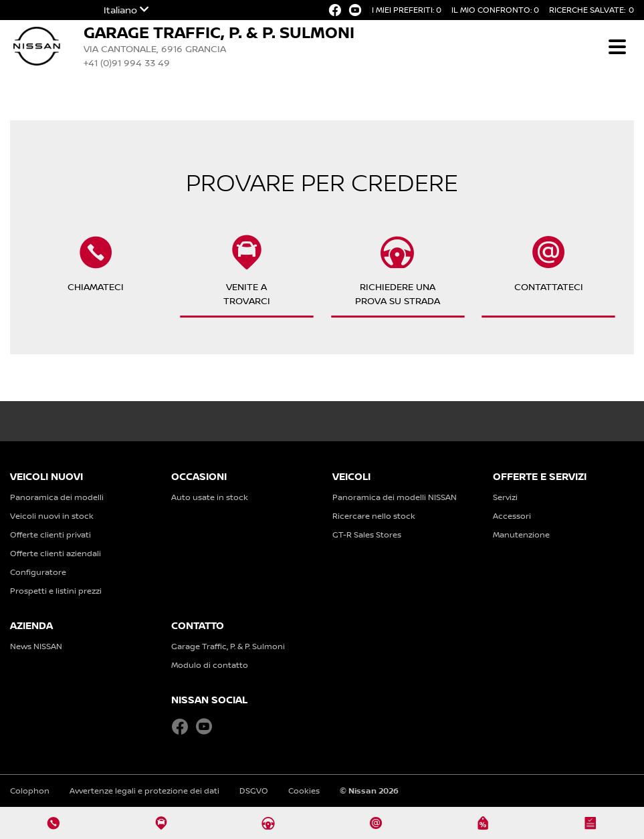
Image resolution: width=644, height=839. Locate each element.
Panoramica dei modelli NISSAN (395, 497)
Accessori (512, 516)
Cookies (304, 791)
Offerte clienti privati (50, 534)
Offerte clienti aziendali (56, 553)
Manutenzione (521, 534)
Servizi (505, 497)
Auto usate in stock (210, 497)
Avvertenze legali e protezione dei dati (144, 791)
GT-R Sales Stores (367, 534)
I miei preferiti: (407, 10)
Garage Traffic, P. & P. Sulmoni (228, 646)
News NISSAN (36, 646)
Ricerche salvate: (592, 10)
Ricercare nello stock (374, 516)
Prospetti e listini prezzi (56, 591)
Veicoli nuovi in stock (52, 516)
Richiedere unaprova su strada (398, 271)
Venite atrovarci (247, 271)
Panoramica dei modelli (57, 497)
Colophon (30, 791)
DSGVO (254, 791)
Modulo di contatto (210, 665)
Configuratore (38, 572)
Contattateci (549, 271)
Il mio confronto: (495, 10)
